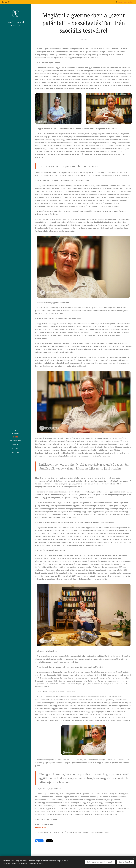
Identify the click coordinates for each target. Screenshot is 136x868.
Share (39, 841)
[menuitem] (16, 433)
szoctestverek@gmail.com (126, 2)
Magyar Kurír (41, 827)
